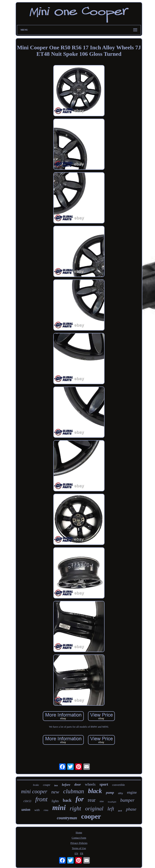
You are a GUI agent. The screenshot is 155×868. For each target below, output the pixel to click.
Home (79, 832)
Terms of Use (79, 848)
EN (76, 853)
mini (59, 808)
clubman (74, 791)
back (67, 800)
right (75, 808)
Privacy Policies (79, 843)
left (111, 809)
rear (92, 800)
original (94, 808)
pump (110, 793)
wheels (90, 784)
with (37, 810)
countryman (67, 818)
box (56, 786)
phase (131, 809)
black (95, 791)
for (80, 799)
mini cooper (34, 791)
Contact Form (79, 838)
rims (46, 810)
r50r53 (27, 801)
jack (120, 811)
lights (55, 801)
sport (104, 784)
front (41, 799)
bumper (127, 800)
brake (36, 785)
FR (82, 853)
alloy (121, 793)
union (26, 810)
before (66, 785)
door (77, 785)
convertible (119, 785)
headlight (112, 802)
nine (102, 801)
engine (132, 792)
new (55, 792)
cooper (91, 816)
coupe (47, 785)
